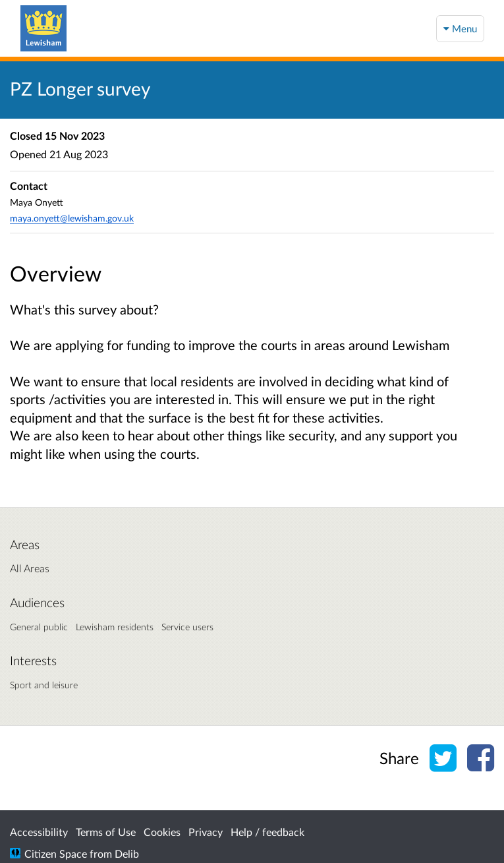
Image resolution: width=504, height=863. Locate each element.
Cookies (162, 832)
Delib (127, 853)
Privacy (206, 832)
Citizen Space (56, 853)
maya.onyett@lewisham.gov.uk (72, 218)
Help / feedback (267, 832)
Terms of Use (106, 832)
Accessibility (39, 832)
